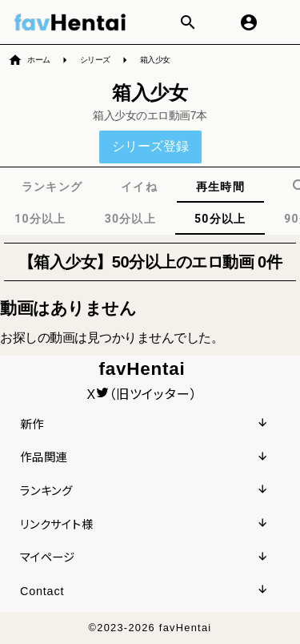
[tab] (52, 187)
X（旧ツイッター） (142, 394)
